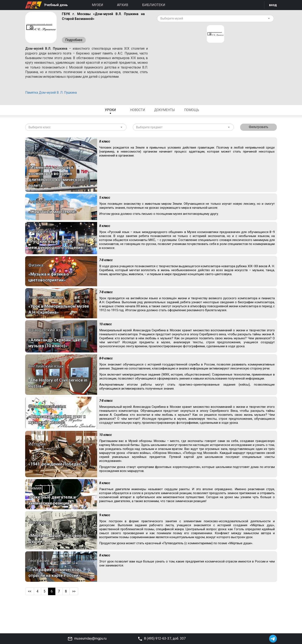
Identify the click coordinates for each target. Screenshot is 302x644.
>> (74, 619)
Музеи (98, 5)
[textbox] (214, 19)
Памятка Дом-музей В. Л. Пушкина (53, 99)
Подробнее (74, 40)
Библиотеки (154, 5)
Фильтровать (259, 134)
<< (30, 619)
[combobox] (215, 19)
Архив (123, 5)
